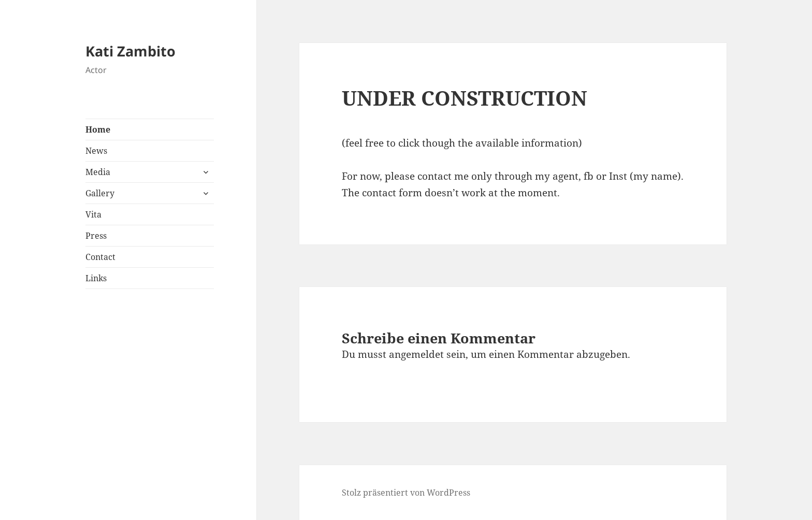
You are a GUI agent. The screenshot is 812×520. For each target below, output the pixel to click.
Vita (93, 214)
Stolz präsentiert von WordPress (406, 493)
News (96, 151)
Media (98, 172)
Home (98, 129)
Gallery (100, 193)
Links (96, 278)
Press (96, 236)
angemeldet (416, 354)
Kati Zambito (130, 51)
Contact (100, 257)
